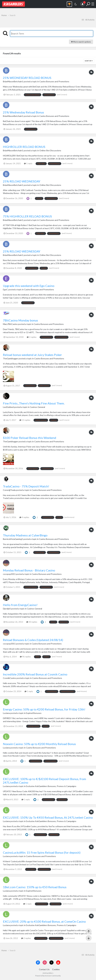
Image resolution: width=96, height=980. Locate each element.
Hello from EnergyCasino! (20, 605)
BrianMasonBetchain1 (13, 81)
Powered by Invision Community (48, 976)
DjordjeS (7, 609)
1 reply (28, 163)
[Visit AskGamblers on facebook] (38, 962)
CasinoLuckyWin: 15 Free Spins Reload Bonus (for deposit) (42, 852)
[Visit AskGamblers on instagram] (45, 962)
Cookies (56, 969)
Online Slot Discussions (50, 150)
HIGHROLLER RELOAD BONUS (24, 147)
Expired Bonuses (34, 713)
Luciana (6, 713)
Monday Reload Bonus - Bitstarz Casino (29, 570)
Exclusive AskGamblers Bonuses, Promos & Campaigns (51, 786)
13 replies (25, 420)
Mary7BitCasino (10, 324)
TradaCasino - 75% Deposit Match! (26, 486)
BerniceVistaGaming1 (13, 539)
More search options (81, 42)
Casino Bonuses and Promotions (54, 81)
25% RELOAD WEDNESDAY (22, 181)
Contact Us (44, 969)
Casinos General (37, 407)
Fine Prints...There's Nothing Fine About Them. (34, 403)
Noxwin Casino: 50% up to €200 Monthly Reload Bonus (39, 744)
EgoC (5, 289)
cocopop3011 (9, 574)
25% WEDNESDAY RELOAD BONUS (27, 78)
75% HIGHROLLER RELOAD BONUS (27, 216)
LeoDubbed (8, 407)
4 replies (24, 517)
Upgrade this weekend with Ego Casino (29, 286)
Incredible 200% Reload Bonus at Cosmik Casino (35, 674)
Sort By (89, 61)
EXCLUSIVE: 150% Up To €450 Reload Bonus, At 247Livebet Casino (48, 817)
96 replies (25, 657)
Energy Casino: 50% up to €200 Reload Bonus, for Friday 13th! (44, 709)
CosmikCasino (9, 678)
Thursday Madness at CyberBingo (25, 535)
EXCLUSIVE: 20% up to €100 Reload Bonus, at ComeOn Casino (44, 921)
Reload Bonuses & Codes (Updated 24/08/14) (33, 640)
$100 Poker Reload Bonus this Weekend (30, 438)
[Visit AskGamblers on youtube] (58, 962)
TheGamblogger (11, 358)
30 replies (32, 622)
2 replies (32, 337)
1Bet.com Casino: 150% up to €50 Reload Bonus (35, 887)
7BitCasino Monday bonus (20, 320)
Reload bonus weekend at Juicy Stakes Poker (32, 355)
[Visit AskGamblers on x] (51, 962)
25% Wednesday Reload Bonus (23, 112)
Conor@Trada (9, 490)
